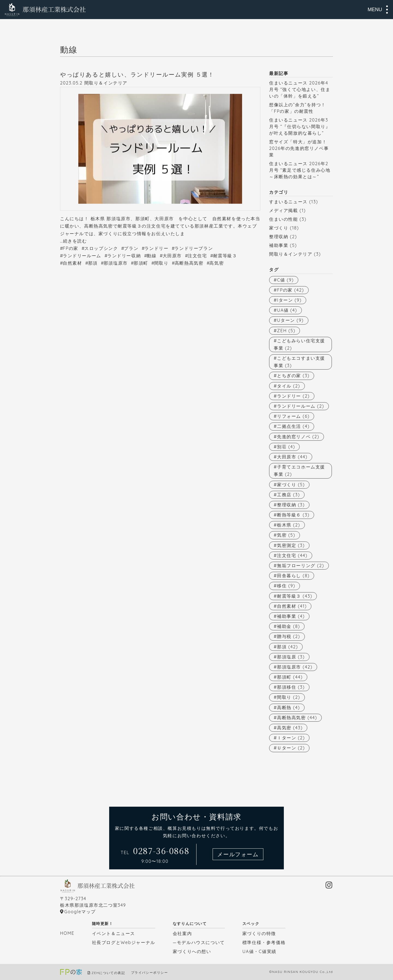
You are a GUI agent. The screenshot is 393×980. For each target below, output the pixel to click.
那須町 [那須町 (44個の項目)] (290, 677)
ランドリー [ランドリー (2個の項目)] (293, 396)
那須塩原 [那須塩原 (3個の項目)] (291, 657)
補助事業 (279, 245)
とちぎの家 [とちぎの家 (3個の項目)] (293, 376)
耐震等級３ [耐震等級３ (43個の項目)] (295, 596)
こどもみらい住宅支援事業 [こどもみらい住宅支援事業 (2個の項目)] (299, 344)
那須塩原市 (116, 263)
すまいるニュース (288, 202)
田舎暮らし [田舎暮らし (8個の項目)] (293, 576)
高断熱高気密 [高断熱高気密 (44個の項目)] (297, 718)
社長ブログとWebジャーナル (124, 942)
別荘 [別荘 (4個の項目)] (286, 447)
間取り (161, 263)
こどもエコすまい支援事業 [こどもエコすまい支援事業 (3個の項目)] (299, 362)
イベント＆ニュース (114, 933)
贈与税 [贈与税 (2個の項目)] (288, 636)
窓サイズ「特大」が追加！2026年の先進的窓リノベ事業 (299, 148)
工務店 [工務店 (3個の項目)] (288, 495)
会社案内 (182, 933)
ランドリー (156, 248)
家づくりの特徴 (259, 933)
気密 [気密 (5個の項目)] (286, 535)
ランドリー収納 (124, 256)
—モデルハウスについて (199, 942)
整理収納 (279, 237)
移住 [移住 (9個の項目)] (286, 586)
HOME (67, 933)
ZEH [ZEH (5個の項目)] (286, 331)
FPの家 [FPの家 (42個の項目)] (291, 290)
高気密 (217, 263)
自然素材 (72, 263)
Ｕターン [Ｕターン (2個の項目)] (291, 748)
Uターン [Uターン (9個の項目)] (290, 320)
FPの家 (71, 248)
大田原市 (172, 256)
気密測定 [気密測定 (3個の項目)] (291, 545)
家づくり (279, 228)
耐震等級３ (225, 256)
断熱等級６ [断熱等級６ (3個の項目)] (293, 515)
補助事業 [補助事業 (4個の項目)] (291, 616)
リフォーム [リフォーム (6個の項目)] (293, 416)
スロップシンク (101, 248)
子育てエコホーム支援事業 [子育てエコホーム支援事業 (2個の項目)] (299, 471)
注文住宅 (197, 256)
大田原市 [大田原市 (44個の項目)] (292, 457)
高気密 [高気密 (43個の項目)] (290, 728)
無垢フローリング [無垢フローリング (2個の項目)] (300, 565)
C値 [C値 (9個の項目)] (285, 280)
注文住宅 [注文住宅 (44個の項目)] (292, 555)
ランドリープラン (194, 248)
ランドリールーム (82, 256)
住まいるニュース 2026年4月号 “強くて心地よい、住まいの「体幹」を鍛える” (300, 89)
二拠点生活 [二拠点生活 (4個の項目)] (293, 426)
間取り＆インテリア (106, 83)
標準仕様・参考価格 (264, 942)
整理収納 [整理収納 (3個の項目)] (291, 505)
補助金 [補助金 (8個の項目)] (288, 626)
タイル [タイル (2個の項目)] (288, 386)
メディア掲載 (284, 210)
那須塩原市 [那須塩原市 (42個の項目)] (295, 667)
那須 (93, 263)
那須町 (141, 263)
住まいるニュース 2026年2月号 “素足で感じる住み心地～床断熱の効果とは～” (300, 170)
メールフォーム (238, 854)
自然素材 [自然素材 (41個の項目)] (292, 606)
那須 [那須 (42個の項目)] (288, 647)
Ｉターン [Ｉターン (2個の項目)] (291, 738)
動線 (152, 256)
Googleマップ (80, 912)
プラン (131, 248)
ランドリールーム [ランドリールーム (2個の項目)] (300, 406)
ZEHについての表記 (108, 973)
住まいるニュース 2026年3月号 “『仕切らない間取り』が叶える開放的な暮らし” (300, 126)
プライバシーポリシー (150, 973)
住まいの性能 (284, 219)
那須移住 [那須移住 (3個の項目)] (291, 687)
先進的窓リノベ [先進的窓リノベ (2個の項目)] (298, 437)
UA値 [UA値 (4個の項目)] (287, 310)
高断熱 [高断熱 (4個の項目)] (288, 707)
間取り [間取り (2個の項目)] (288, 697)
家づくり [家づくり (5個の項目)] (291, 485)
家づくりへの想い (192, 951)
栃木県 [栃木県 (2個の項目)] (288, 525)
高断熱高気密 (189, 263)
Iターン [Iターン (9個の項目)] (289, 300)
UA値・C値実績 (259, 951)
